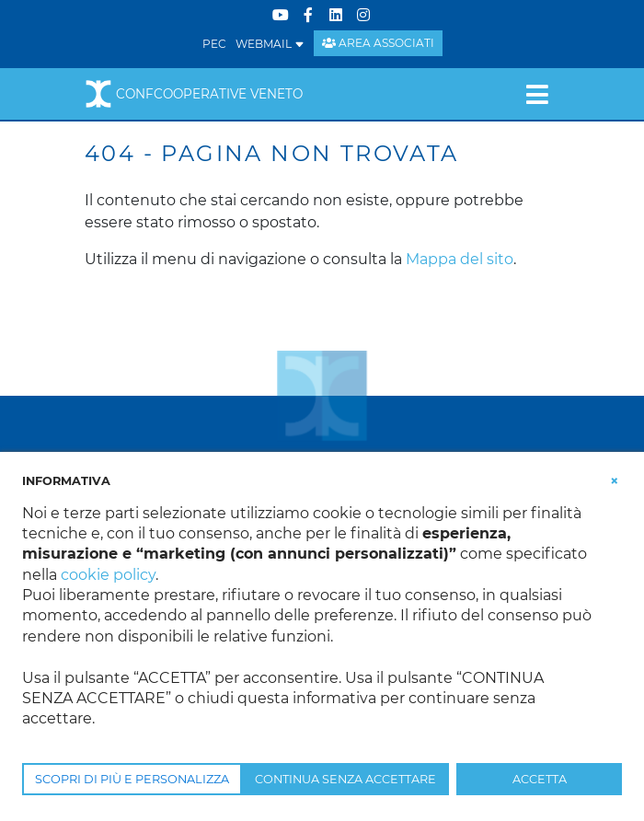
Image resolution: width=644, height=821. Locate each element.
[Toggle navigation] (537, 94)
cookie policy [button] (108, 575)
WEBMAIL (270, 44)
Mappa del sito (460, 259)
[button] (615, 480)
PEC (214, 44)
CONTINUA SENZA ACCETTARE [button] (345, 779)
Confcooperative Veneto (194, 94)
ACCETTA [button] (540, 779)
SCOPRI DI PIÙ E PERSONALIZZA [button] (132, 779)
